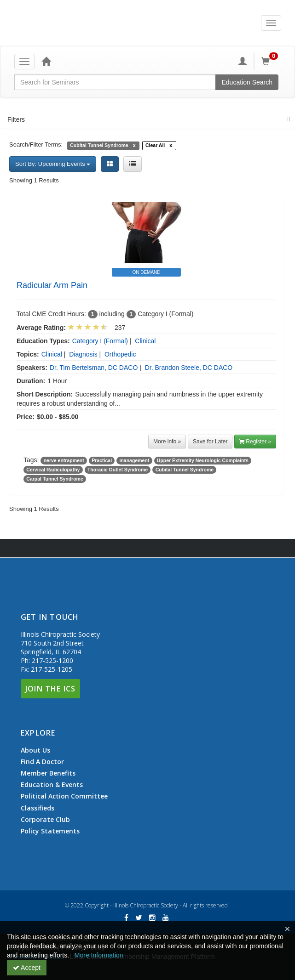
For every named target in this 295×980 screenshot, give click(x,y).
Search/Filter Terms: (36, 144)
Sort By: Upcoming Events (53, 164)
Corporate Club (45, 820)
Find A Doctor (42, 762)
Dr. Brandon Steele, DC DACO (189, 368)
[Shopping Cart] (271, 61)
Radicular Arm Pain (52, 285)
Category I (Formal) (100, 341)
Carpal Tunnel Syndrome (55, 479)
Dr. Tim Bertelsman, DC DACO (94, 368)
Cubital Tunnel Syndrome (185, 470)
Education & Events (52, 785)
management (135, 460)
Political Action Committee (64, 796)
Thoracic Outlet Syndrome (118, 470)
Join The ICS (50, 689)
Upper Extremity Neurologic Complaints (203, 460)
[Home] (46, 61)
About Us (35, 750)
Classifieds (38, 808)
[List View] (133, 164)
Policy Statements (50, 831)
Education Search (247, 82)
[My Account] (243, 61)
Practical (102, 460)
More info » (167, 442)
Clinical (145, 341)
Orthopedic (120, 354)
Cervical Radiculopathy (53, 470)
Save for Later (210, 442)
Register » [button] (255, 442)
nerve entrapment (64, 460)
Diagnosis (83, 354)
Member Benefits (48, 773)
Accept (27, 968)
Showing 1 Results (34, 180)
